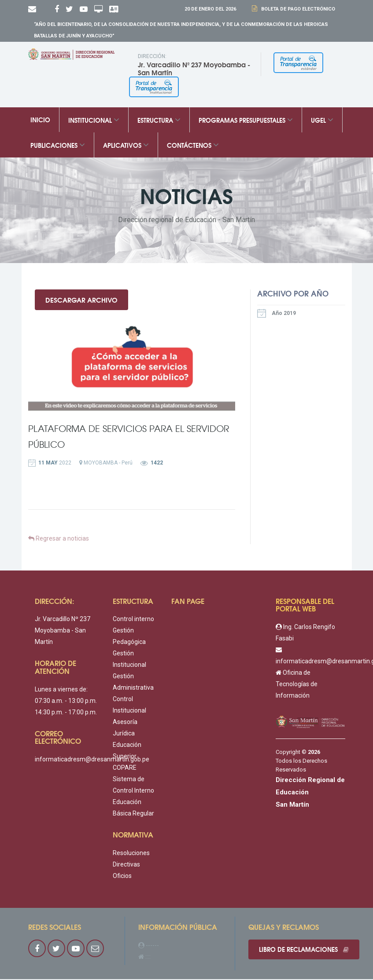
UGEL (322, 121)
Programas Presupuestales (246, 121)
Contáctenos (193, 146)
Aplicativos (126, 146)
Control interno (133, 620)
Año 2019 (277, 314)
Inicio (40, 120)
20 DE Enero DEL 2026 (210, 9)
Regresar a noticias (59, 539)
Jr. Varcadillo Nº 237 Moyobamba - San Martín (63, 632)
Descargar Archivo (82, 300)
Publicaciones (58, 146)
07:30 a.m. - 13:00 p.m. (66, 702)
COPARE (125, 769)
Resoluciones (131, 854)
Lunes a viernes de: (61, 690)
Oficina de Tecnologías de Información (297, 685)
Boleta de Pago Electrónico (297, 9)
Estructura (159, 121)
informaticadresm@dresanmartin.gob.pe (92, 760)
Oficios (122, 877)
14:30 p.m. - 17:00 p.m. (66, 713)
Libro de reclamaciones (304, 951)
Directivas (126, 865)
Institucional (94, 121)
